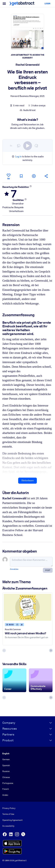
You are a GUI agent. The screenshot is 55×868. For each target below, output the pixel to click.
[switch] (28, 146)
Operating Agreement (12, 820)
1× (11, 145)
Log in (18, 156)
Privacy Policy (9, 808)
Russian (6, 771)
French (6, 789)
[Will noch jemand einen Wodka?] (27, 607)
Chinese (6, 777)
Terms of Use (8, 814)
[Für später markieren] (21, 176)
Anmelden (14, 569)
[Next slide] (51, 650)
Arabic (5, 795)
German (6, 759)
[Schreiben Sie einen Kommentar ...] (31, 562)
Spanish (6, 765)
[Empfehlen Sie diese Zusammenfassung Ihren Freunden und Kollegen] (46, 176)
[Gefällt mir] (9, 176)
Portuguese (8, 783)
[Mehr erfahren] (31, 186)
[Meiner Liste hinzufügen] (34, 176)
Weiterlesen (28, 480)
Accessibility (8, 826)
